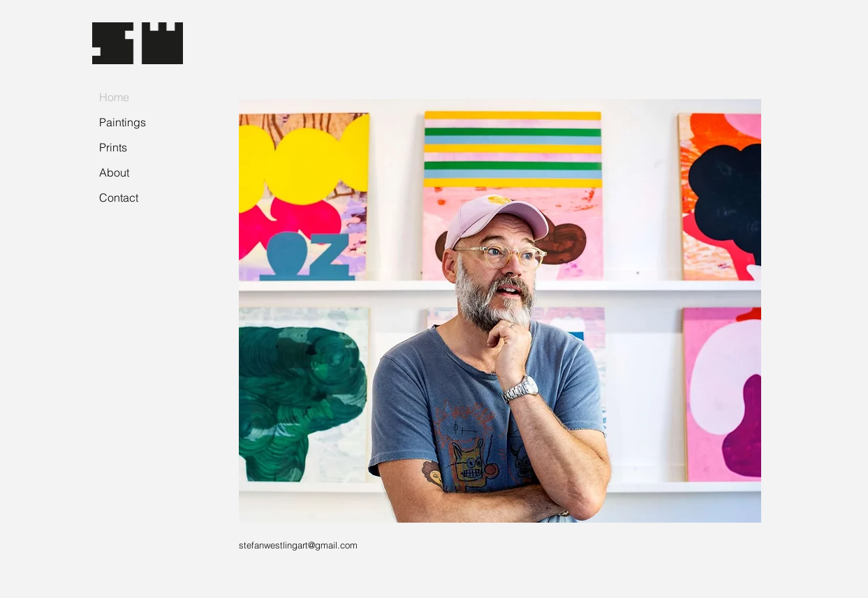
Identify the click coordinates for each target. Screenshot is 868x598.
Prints (113, 147)
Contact (119, 197)
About (114, 172)
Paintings (123, 122)
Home (114, 97)
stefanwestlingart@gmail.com (298, 545)
